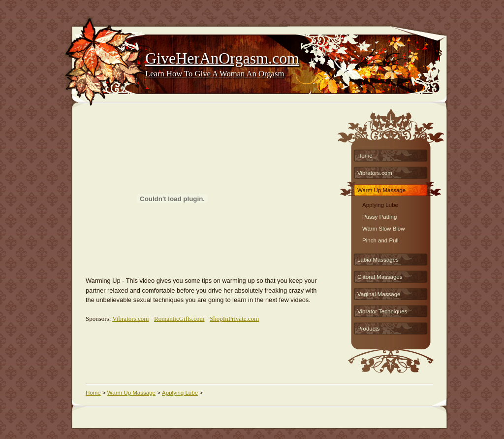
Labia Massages (378, 260)
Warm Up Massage (381, 190)
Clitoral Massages (380, 277)
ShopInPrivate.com (234, 319)
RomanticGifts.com (179, 319)
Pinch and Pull (380, 239)
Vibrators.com (130, 319)
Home (365, 156)
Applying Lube (380, 204)
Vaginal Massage (379, 294)
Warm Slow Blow (384, 227)
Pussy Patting (379, 216)
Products (368, 329)
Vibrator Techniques (382, 311)
